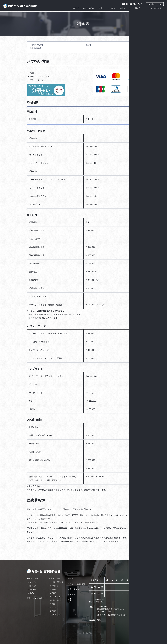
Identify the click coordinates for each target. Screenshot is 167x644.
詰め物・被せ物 (56, 600)
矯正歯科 (53, 611)
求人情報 (72, 594)
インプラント (55, 607)
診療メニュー (125, 8)
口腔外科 (53, 615)
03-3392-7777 (133, 4)
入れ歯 (52, 604)
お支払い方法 (35, 45)
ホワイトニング (56, 597)
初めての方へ (89, 8)
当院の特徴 (32, 589)
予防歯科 (53, 593)
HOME (76, 8)
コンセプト (32, 582)
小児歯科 (53, 589)
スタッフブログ (74, 589)
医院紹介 (31, 593)
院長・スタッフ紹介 (107, 8)
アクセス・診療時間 (153, 8)
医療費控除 (35, 48)
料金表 (138, 8)
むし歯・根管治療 (57, 582)
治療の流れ (32, 586)
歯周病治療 (54, 586)
